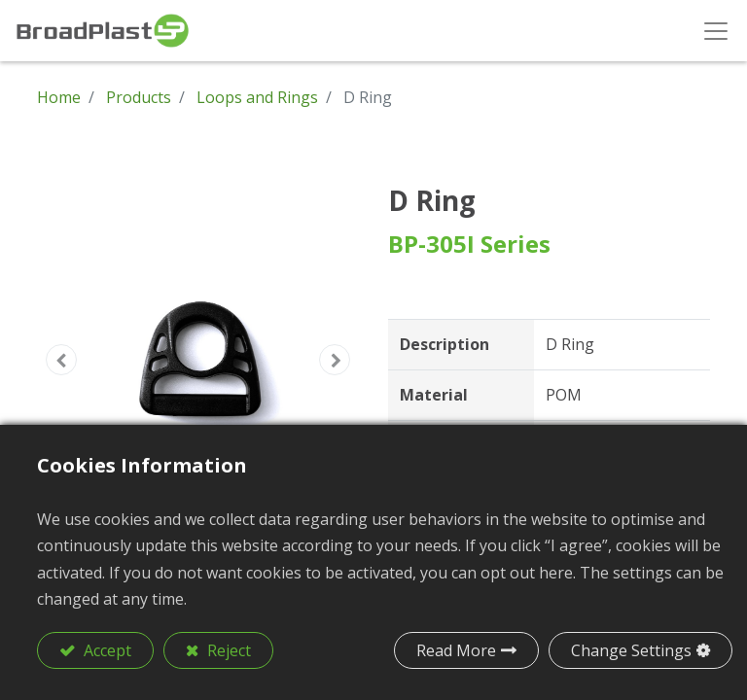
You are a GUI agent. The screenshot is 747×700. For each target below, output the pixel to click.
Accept (106, 650)
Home (59, 97)
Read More (456, 650)
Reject (227, 650)
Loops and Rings (257, 97)
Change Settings (631, 650)
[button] (61, 360)
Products (139, 97)
